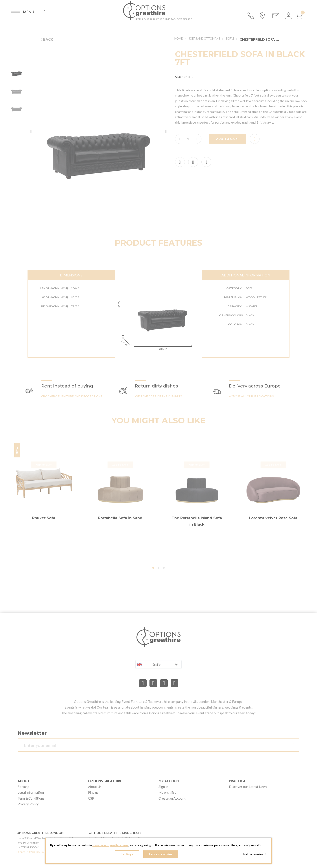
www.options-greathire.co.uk (110, 846)
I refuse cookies (256, 855)
